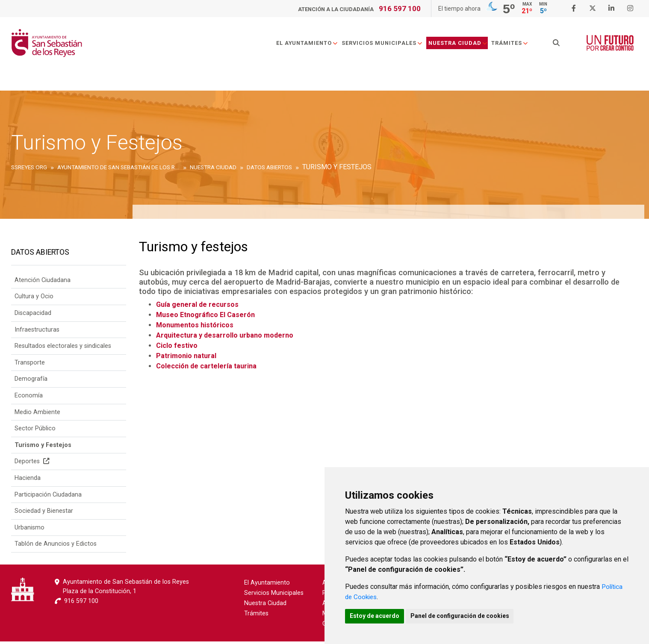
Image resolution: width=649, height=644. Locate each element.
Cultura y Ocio (34, 299)
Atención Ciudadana (43, 283)
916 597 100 (400, 9)
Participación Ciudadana (48, 497)
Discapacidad (33, 316)
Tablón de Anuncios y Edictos (56, 547)
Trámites (513, 44)
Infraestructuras (37, 332)
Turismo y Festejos (43, 448)
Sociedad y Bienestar (44, 513)
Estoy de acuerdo (377, 615)
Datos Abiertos (40, 254)
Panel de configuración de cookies (466, 615)
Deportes (32, 464)
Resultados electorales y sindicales (63, 348)
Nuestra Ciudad (462, 44)
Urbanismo (29, 530)
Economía (29, 398)
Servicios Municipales (386, 44)
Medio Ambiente (37, 415)
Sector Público (35, 431)
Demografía (31, 382)
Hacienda (28, 481)
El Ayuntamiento (311, 44)
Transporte (30, 365)
